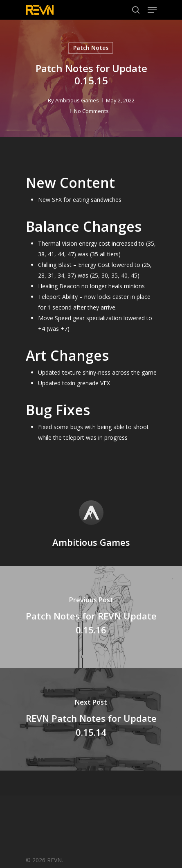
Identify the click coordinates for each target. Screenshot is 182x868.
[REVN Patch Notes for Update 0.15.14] (91, 719)
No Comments (91, 111)
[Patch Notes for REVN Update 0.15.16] (91, 617)
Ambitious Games (77, 100)
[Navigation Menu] (152, 10)
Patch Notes (91, 48)
